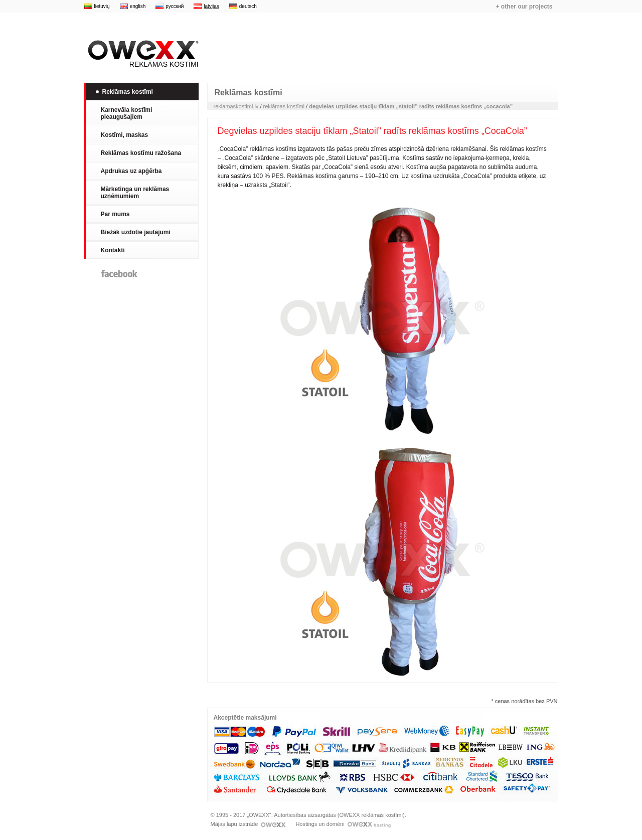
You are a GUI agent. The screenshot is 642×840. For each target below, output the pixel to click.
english (138, 6)
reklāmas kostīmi (284, 106)
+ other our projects (524, 7)
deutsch (248, 6)
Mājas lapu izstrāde (249, 824)
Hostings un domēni (343, 824)
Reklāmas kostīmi (141, 54)
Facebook (119, 274)
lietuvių (102, 6)
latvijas (211, 6)
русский (175, 6)
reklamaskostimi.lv (236, 106)
